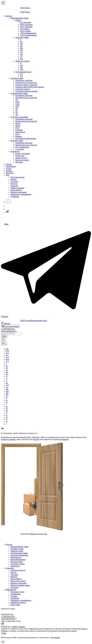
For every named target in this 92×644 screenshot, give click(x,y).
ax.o (7, 361)
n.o (7, 355)
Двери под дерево (23, 61)
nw (7, 411)
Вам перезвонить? (9, 331)
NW (22, 70)
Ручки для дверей (22, 154)
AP (17, 108)
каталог (36, 439)
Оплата (13, 179)
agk (7, 389)
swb (7, 385)
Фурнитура (15, 151)
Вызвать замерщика (19, 192)
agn (7, 391)
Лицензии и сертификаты (21, 194)
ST (21, 57)
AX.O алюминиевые (28, 35)
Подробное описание (24, 80)
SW (22, 59)
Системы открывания (19, 117)
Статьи (9, 169)
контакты (65, 439)
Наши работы (16, 190)
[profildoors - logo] (16, 8)
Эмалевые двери (22, 37)
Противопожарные (18, 560)
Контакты (10, 173)
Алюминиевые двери (19, 93)
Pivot (17, 128)
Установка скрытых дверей (26, 91)
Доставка (14, 181)
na (7, 407)
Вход (4, 633)
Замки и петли (21, 158)
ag (7, 387)
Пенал (18, 123)
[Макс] (7, 209)
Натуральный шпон (23, 72)
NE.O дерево (25, 31)
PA (21, 42)
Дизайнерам (11, 166)
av (7, 400)
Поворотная (20, 132)
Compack (19, 130)
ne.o (7, 357)
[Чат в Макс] (5, 224)
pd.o (7, 351)
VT (21, 76)
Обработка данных (18, 603)
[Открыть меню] (3, 3)
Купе (17, 134)
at (6, 398)
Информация (11, 590)
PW (22, 50)
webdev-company (18, 627)
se (7, 379)
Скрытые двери (17, 78)
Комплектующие (22, 160)
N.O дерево (25, 29)
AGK (17, 102)
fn (7, 422)
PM (22, 48)
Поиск (4, 336)
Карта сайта (15, 605)
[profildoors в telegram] (3, 624)
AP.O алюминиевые (28, 33)
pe (7, 370)
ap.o (7, 359)
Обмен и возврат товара (20, 585)
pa (7, 366)
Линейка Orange (17, 549)
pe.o (7, 353)
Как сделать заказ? (18, 581)
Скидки (9, 164)
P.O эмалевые (26, 22)
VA (21, 74)
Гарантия (14, 186)
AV (17, 113)
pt (6, 415)
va (7, 417)
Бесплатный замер (10, 326)
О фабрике (15, 196)
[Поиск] (8, 202)
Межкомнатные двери (19, 18)
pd (7, 368)
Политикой (55, 637)
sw (7, 383)
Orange (18, 20)
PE (21, 46)
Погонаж (19, 162)
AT (17, 111)
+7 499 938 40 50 (8, 329)
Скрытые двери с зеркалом (26, 85)
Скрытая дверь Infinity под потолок (30, 87)
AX (17, 115)
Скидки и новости (18, 570)
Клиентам (10, 568)
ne (7, 409)
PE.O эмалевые (26, 27)
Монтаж (14, 184)
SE (21, 55)
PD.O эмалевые (26, 25)
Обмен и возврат (17, 188)
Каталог (9, 16)
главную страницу (8, 439)
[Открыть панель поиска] (3, 339)
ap (7, 396)
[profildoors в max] (6, 624)
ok (3, 642)
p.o (7, 349)
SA (21, 52)
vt (6, 419)
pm (7, 372)
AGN (17, 104)
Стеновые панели (22, 89)
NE (21, 68)
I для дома (20, 149)
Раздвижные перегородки (26, 138)
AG (17, 100)
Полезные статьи (17, 177)
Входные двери (17, 141)
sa (7, 376)
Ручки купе (20, 156)
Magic (18, 126)
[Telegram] (7, 212)
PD (21, 44)
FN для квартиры (22, 147)
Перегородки (16, 557)
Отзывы (9, 171)
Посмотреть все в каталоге (26, 83)
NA (22, 65)
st (6, 381)
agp (7, 394)
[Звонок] (7, 206)
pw (7, 374)
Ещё (7, 175)
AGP (17, 106)
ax (7, 402)
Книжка (19, 136)
